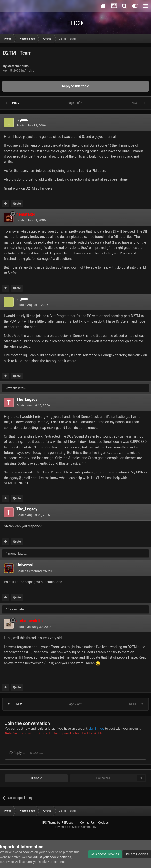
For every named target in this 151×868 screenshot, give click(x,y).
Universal (25, 565)
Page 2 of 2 (75, 103)
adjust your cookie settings (52, 857)
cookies (28, 852)
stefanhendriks (18, 66)
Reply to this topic (76, 86)
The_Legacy (27, 400)
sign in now (96, 729)
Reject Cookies (137, 854)
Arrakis (29, 71)
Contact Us (87, 823)
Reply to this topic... (26, 753)
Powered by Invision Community (75, 827)
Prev (16, 103)
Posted (31, 125)
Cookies (103, 823)
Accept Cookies (105, 854)
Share (36, 778)
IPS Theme (49, 823)
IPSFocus (67, 823)
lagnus (22, 120)
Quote (17, 204)
